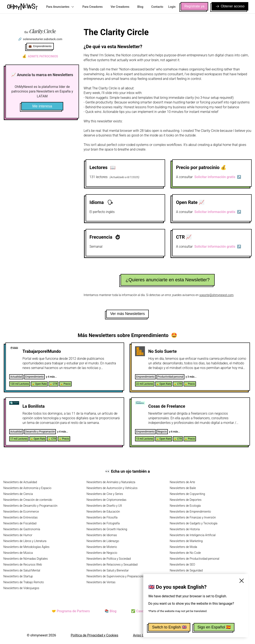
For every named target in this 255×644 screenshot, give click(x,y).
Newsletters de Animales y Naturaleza (111, 482)
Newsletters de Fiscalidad (20, 523)
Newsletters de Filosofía (102, 517)
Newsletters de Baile (183, 488)
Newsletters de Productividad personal (195, 559)
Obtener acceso (230, 6)
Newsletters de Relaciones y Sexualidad (112, 565)
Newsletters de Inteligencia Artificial (193, 535)
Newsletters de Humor (18, 535)
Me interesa (42, 106)
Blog (140, 7)
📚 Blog (110, 611)
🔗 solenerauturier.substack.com (40, 39)
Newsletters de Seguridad (186, 570)
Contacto (157, 7)
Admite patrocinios (40, 56)
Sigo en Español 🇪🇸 (214, 627)
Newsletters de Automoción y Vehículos (112, 488)
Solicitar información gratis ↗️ (218, 177)
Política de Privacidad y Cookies (95, 635)
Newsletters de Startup (18, 576)
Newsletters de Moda (183, 547)
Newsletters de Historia (185, 529)
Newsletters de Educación (103, 512)
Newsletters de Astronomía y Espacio (27, 488)
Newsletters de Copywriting (187, 494)
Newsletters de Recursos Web (23, 565)
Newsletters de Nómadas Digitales (26, 559)
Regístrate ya (194, 6)
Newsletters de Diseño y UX (104, 506)
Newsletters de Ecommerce (21, 512)
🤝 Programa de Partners (71, 611)
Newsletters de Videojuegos (21, 588)
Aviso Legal (142, 635)
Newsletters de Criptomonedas (106, 500)
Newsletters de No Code (185, 553)
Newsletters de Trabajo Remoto (24, 582)
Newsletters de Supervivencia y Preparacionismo (118, 576)
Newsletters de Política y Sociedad (109, 559)
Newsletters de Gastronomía (22, 529)
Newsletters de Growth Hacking (107, 529)
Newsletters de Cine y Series (105, 494)
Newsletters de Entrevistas (20, 517)
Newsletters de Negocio (102, 553)
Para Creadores (93, 7)
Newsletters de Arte (182, 482)
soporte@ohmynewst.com (216, 295)
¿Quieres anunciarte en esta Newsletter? (168, 280)
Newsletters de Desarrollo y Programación (30, 506)
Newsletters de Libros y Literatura (25, 541)
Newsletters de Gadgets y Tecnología (194, 523)
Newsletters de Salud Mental (22, 570)
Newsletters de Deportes (186, 500)
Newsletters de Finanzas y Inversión (193, 517)
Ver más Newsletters (127, 314)
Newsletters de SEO (182, 565)
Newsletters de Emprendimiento (190, 512)
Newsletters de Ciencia (18, 494)
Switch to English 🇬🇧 (169, 627)
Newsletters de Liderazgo (103, 541)
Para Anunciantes (60, 7)
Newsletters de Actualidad (20, 482)
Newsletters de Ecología (185, 506)
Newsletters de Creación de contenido (28, 500)
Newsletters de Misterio (102, 547)
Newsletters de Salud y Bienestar (108, 570)
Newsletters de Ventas (101, 582)
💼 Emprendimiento (40, 46)
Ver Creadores (120, 7)
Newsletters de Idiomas (102, 535)
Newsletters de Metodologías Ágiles (26, 547)
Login (172, 7)
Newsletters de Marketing (186, 541)
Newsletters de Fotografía (103, 523)
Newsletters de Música (18, 553)
